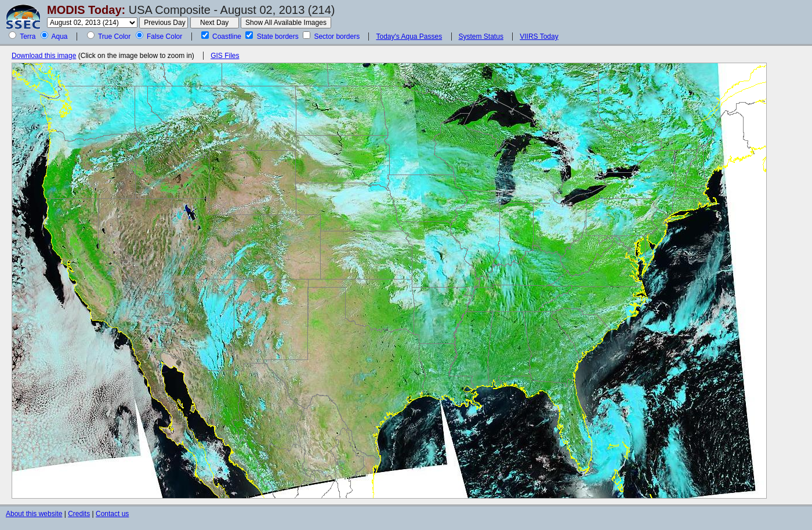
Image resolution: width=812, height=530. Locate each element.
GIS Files (225, 56)
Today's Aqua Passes (409, 37)
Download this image (44, 56)
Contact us (112, 514)
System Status (481, 37)
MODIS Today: (86, 10)
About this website (34, 514)
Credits (79, 514)
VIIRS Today (539, 37)
